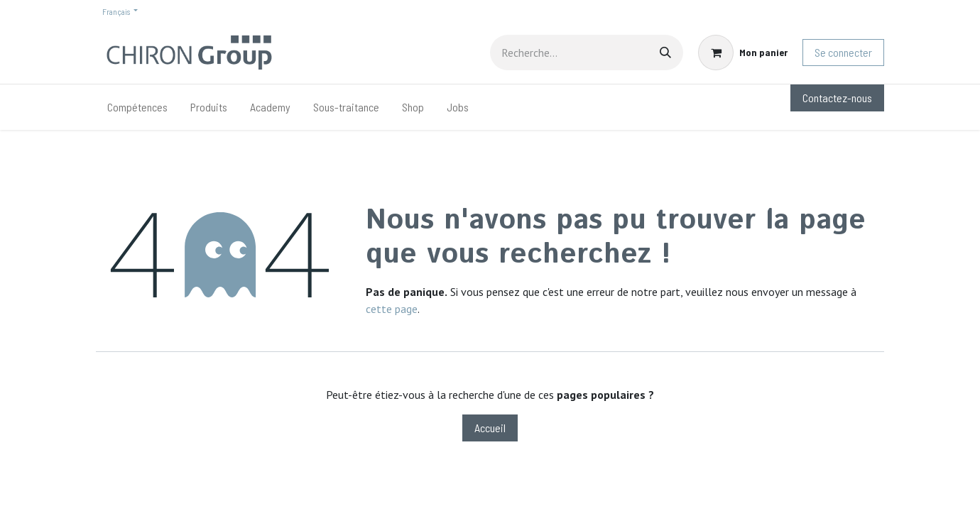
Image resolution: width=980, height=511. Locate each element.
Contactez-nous (837, 98)
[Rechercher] (665, 53)
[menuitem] (137, 107)
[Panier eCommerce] (743, 53)
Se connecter (843, 52)
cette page (392, 309)
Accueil (490, 428)
